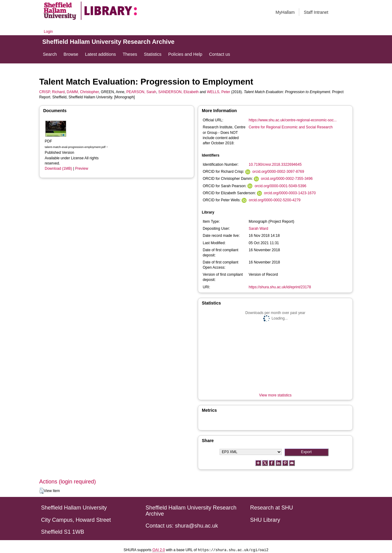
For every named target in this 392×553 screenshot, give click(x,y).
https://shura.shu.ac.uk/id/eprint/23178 (280, 287)
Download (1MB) (58, 169)
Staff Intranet (316, 12)
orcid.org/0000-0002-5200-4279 (275, 200)
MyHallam (285, 12)
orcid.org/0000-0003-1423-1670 (290, 193)
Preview (82, 169)
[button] (41, 491)
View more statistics (275, 395)
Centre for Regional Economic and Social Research (291, 127)
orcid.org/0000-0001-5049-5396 (280, 186)
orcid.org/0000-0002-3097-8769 (278, 172)
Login (48, 32)
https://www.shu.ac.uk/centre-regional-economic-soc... (293, 120)
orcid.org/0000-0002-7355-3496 (287, 179)
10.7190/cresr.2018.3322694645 (275, 165)
